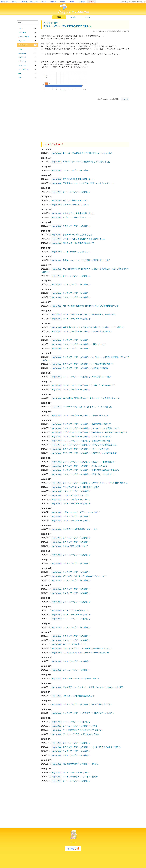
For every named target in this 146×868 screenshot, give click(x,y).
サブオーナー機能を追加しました (77, 217)
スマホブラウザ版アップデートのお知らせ (80, 777)
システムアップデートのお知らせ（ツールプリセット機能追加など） (91, 428)
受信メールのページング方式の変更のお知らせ (67, 26)
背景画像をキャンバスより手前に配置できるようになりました (89, 183)
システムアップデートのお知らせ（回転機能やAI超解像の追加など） (91, 470)
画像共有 (53, 2)
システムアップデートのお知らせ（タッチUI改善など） (86, 415)
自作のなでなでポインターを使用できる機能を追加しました (88, 648)
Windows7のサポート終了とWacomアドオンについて (85, 576)
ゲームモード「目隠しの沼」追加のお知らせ (81, 734)
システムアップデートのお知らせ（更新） (80, 726)
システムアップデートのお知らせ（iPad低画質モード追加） (88, 377)
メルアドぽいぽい (51, 23)
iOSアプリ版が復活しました (75, 644)
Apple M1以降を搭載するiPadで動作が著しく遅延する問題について (91, 306)
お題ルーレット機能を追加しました (78, 235)
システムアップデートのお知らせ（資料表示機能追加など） (88, 441)
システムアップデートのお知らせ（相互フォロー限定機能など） (90, 462)
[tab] (27, 29)
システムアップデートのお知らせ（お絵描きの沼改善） (86, 368)
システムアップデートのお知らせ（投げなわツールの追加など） (90, 474)
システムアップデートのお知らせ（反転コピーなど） (85, 344)
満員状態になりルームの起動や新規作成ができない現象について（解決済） (94, 327)
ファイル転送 (34, 2)
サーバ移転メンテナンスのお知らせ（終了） (81, 679)
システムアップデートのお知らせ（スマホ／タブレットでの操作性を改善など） (96, 483)
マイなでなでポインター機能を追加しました (81, 487)
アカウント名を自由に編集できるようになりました (84, 239)
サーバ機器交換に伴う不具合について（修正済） (83, 730)
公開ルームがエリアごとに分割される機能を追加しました (87, 260)
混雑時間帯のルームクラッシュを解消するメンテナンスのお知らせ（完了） (94, 687)
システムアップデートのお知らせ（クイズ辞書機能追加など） (89, 364)
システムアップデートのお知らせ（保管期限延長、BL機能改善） (90, 315)
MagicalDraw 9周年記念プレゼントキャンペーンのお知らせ (87, 407)
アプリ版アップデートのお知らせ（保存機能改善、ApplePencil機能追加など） (95, 432)
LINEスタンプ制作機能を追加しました (79, 696)
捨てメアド (5, 2)
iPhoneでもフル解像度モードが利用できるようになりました (88, 153)
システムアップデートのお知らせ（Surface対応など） (85, 466)
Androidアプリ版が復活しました (76, 610)
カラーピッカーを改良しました (76, 205)
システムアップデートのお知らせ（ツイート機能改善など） (88, 331)
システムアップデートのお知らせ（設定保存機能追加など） (88, 424)
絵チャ (14, 2)
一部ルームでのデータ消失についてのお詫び (81, 512)
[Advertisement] (27, 118)
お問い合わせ (132, 2)
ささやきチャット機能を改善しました (79, 213)
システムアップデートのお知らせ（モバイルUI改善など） (87, 449)
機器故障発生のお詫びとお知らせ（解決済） (81, 764)
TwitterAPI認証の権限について (75, 546)
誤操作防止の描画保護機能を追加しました (80, 529)
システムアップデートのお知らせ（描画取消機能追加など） (88, 704)
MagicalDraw (57, 153)
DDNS (72, 2)
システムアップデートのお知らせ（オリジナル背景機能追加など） (90, 445)
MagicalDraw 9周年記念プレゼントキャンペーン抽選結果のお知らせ (91, 398)
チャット (43, 2)
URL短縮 (123, 2)
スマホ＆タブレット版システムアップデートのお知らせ (86, 653)
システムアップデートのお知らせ (77, 170)
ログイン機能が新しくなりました (77, 252)
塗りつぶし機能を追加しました (76, 200)
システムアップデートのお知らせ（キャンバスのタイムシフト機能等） (92, 747)
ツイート (125, 99)
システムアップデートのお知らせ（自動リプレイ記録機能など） (90, 385)
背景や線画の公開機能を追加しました (79, 179)
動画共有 (63, 2)
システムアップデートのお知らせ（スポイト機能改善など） (88, 437)
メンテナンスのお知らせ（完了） (77, 495)
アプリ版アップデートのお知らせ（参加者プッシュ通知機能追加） (90, 453)
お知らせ (92, 2)
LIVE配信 (24, 2)
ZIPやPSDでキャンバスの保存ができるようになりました (86, 162)
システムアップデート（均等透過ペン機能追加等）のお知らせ (89, 713)
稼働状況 (140, 2)
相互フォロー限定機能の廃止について (79, 243)
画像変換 (82, 2)
